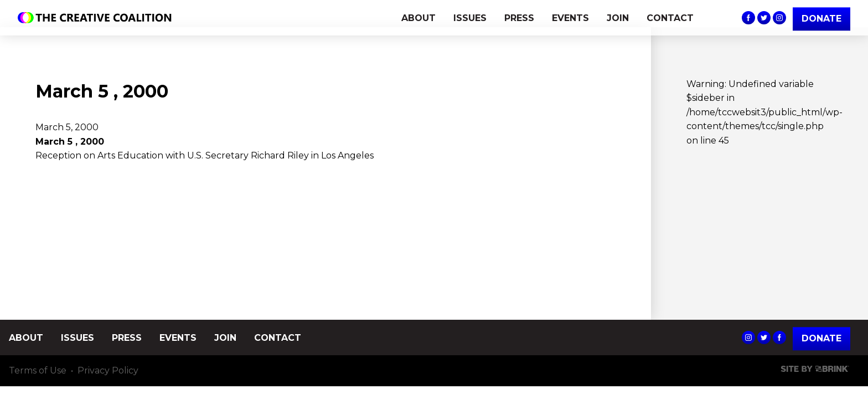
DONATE (821, 19)
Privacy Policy (108, 371)
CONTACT (670, 18)
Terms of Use (38, 371)
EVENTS (570, 18)
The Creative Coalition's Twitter (764, 18)
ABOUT (418, 18)
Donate (821, 338)
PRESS (519, 18)
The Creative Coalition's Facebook (748, 18)
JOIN (618, 18)
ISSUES (470, 18)
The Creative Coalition (97, 18)
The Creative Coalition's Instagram (779, 18)
